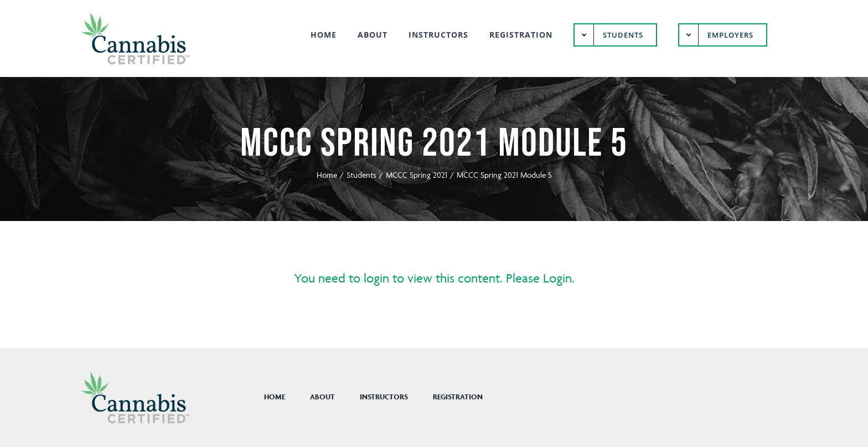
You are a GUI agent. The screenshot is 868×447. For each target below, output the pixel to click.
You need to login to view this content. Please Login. (434, 278)
